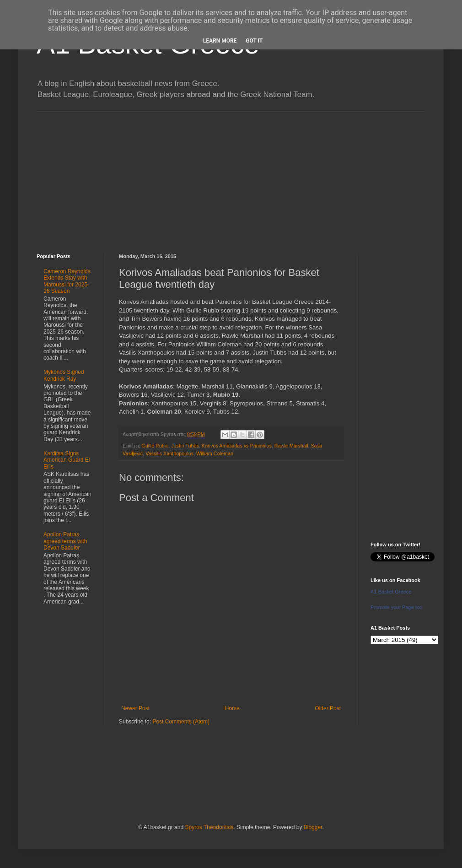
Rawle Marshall (291, 446)
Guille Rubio (155, 446)
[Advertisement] (231, 176)
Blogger (313, 827)
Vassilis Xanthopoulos (169, 453)
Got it (254, 41)
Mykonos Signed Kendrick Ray (64, 375)
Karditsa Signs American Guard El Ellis (67, 460)
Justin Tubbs (185, 446)
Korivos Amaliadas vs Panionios (237, 446)
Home (232, 708)
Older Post (328, 708)
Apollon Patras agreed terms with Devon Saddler (65, 541)
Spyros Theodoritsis (209, 827)
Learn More (220, 41)
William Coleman (215, 453)
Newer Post (135, 708)
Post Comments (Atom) (181, 722)
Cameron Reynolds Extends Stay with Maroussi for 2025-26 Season (67, 281)
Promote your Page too (396, 607)
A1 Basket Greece (391, 592)
